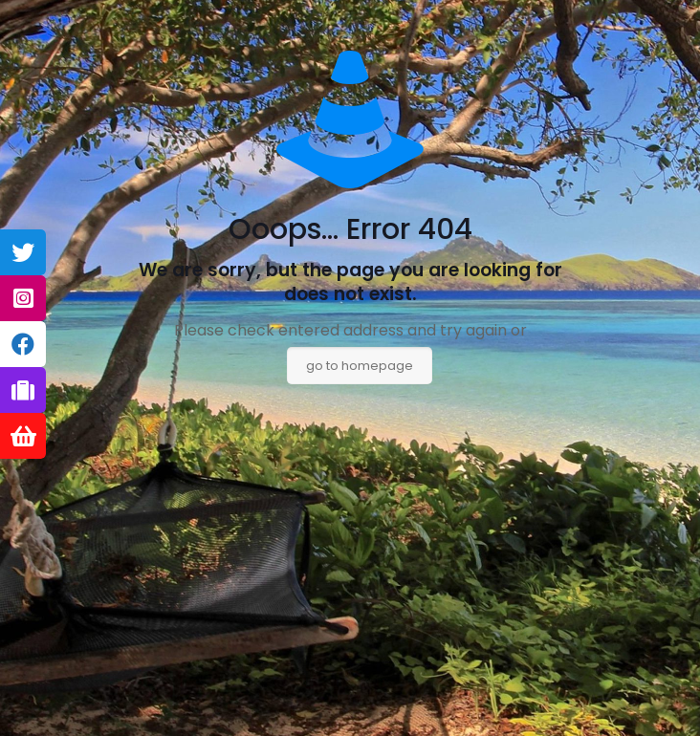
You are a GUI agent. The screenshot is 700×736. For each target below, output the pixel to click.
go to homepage (360, 366)
